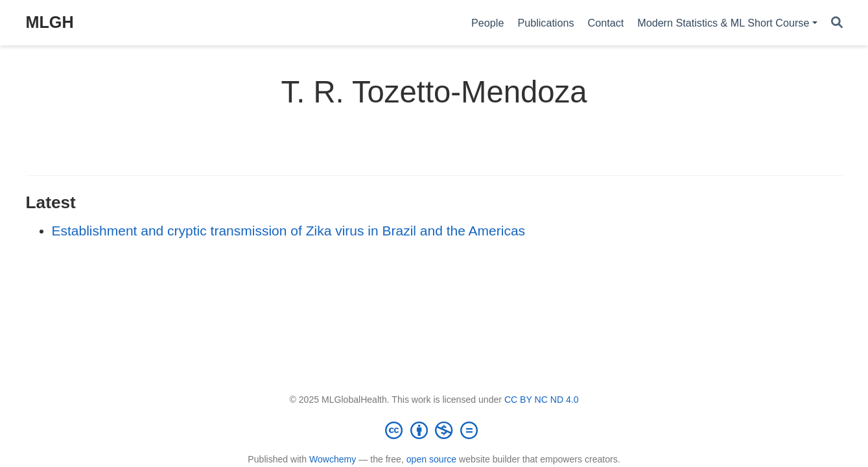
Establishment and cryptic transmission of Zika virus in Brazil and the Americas (289, 231)
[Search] (837, 23)
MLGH (50, 22)
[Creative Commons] (434, 430)
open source (431, 459)
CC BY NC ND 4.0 (542, 400)
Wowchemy (333, 459)
